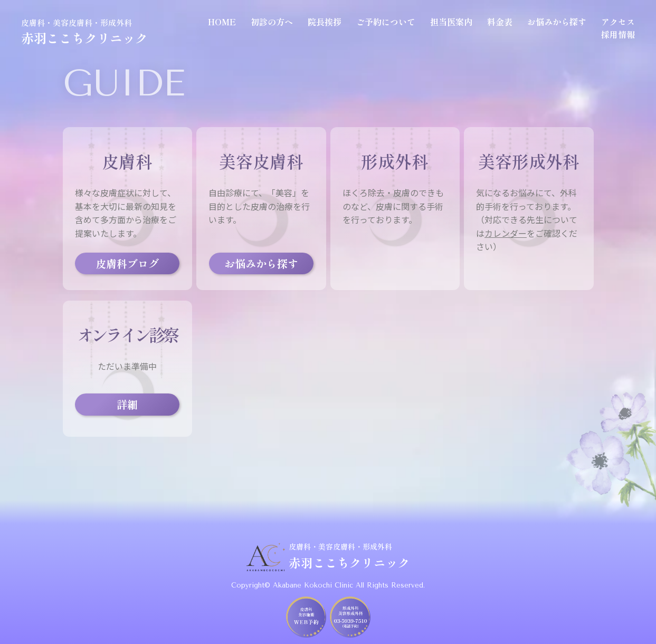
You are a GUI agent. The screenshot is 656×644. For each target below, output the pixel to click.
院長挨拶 (325, 22)
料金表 (500, 22)
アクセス (618, 22)
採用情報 (618, 34)
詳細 (127, 404)
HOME (222, 22)
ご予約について (386, 22)
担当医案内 (451, 22)
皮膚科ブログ (127, 263)
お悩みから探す (557, 22)
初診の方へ (272, 22)
